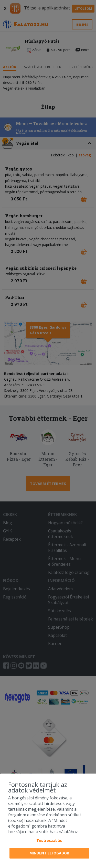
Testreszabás (49, 840)
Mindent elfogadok (49, 853)
